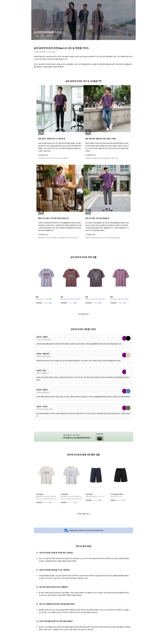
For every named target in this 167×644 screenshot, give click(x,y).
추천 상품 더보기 (83, 314)
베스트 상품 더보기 (83, 514)
